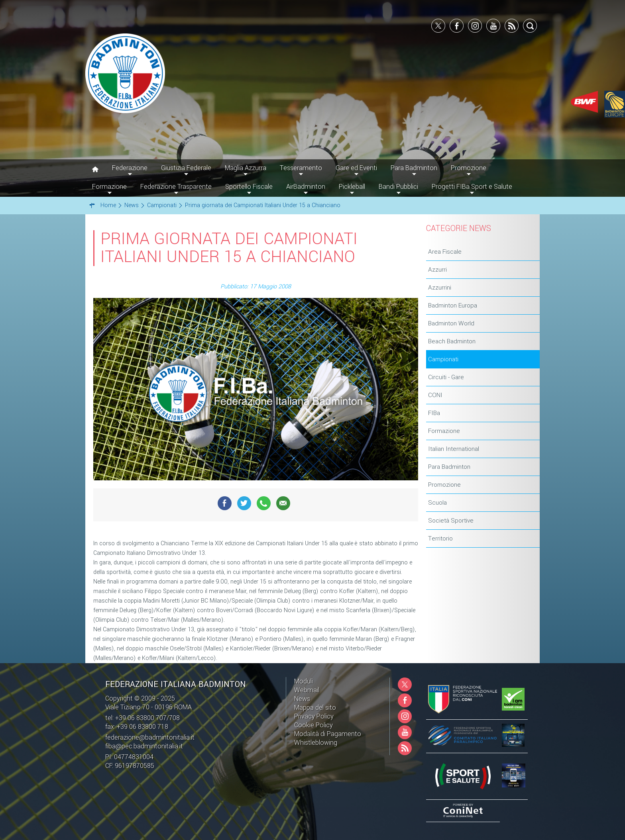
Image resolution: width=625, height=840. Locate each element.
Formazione (444, 431)
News (302, 699)
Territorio (440, 538)
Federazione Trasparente (176, 187)
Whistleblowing (316, 743)
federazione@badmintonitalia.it (150, 737)
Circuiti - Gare (446, 377)
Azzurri (437, 270)
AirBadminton (306, 187)
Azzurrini (440, 288)
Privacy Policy (314, 716)
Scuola (437, 503)
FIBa (434, 413)
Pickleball (352, 187)
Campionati (443, 359)
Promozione (444, 485)
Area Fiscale (445, 252)
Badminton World (451, 323)
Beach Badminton (452, 341)
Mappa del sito (315, 708)
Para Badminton (449, 467)
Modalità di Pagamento (328, 734)
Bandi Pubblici (398, 187)
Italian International (454, 449)
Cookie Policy (313, 725)
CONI (435, 395)
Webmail (307, 690)
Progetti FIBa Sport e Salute (472, 187)
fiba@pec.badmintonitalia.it (144, 746)
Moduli (304, 681)
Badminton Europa (453, 305)
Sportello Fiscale (249, 187)
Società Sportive (451, 521)
